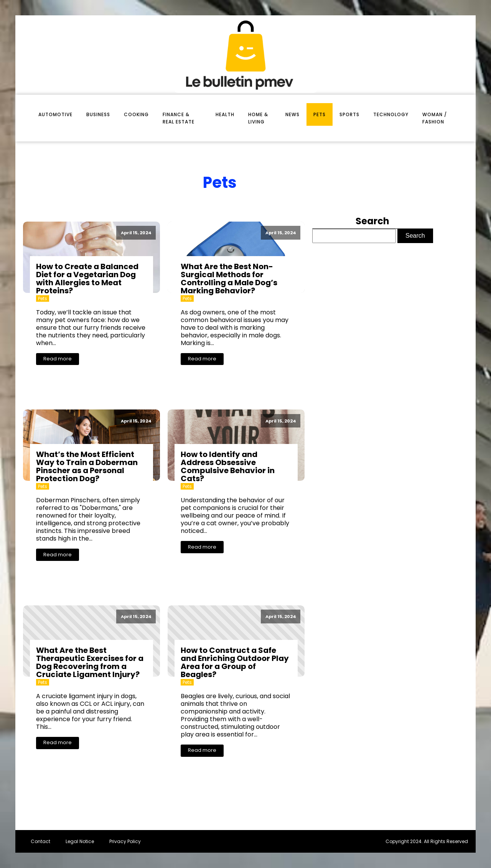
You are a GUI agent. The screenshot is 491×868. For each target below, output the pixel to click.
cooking (136, 114)
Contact (40, 841)
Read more (58, 359)
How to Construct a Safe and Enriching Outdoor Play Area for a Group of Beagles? (235, 662)
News (292, 114)
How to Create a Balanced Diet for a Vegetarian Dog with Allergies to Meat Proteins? (87, 279)
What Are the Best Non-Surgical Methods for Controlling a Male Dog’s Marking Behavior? (229, 279)
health (225, 114)
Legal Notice (80, 841)
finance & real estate (179, 118)
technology (391, 114)
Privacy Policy (125, 841)
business (98, 114)
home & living (258, 118)
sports (349, 114)
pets (320, 114)
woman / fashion (435, 118)
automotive (55, 114)
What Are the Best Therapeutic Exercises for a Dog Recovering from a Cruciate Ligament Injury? (90, 662)
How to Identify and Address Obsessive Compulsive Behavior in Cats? (228, 466)
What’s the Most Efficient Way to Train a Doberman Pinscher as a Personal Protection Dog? (87, 466)
